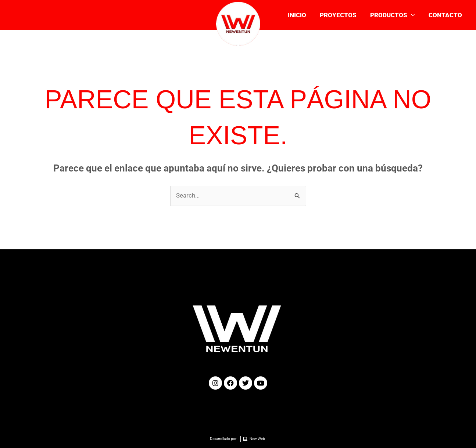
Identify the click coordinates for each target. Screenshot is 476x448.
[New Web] (255, 439)
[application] (413, 15)
